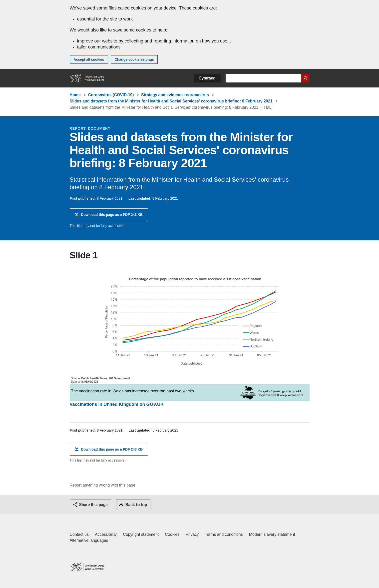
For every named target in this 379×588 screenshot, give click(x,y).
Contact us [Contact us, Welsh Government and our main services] (79, 534)
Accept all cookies (89, 59)
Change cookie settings (134, 59)
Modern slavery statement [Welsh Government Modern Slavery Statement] (272, 534)
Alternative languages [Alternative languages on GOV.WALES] (89, 540)
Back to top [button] (136, 505)
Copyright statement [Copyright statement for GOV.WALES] (141, 534)
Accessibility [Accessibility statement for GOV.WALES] (106, 534)
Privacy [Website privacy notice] (192, 534)
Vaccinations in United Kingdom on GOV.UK (117, 404)
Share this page (93, 505)
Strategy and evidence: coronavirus (175, 95)
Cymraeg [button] (207, 78)
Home (75, 95)
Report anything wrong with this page (103, 485)
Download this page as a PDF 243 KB (112, 217)
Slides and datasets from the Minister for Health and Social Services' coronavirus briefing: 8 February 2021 (171, 101)
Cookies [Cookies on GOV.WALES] (172, 534)
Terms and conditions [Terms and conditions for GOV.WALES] (224, 534)
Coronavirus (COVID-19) (111, 95)
